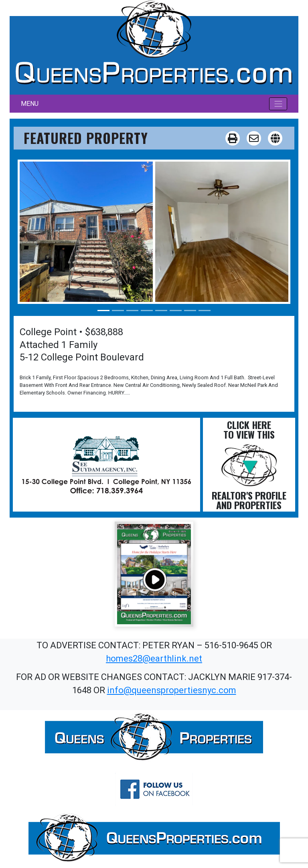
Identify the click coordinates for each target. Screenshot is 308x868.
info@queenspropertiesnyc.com (172, 690)
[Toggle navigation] (278, 104)
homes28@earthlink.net (154, 659)
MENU (30, 104)
